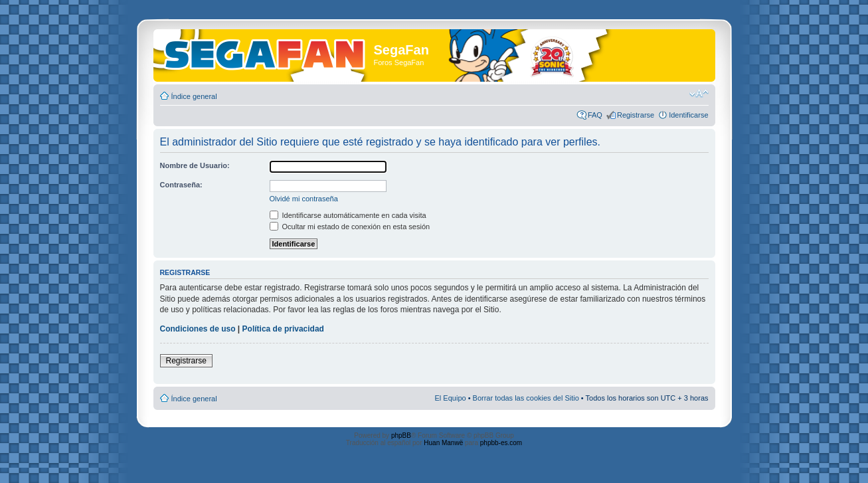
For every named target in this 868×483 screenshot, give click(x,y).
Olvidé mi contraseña (304, 199)
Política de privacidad (283, 329)
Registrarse (636, 115)
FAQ (595, 115)
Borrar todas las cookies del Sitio (526, 398)
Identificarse (688, 115)
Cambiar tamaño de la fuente (699, 94)
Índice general (194, 96)
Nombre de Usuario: (195, 165)
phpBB (401, 435)
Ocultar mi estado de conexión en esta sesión (350, 227)
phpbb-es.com (501, 443)
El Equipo (451, 398)
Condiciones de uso (198, 329)
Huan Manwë (443, 443)
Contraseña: (181, 185)
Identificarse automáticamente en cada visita (348, 215)
